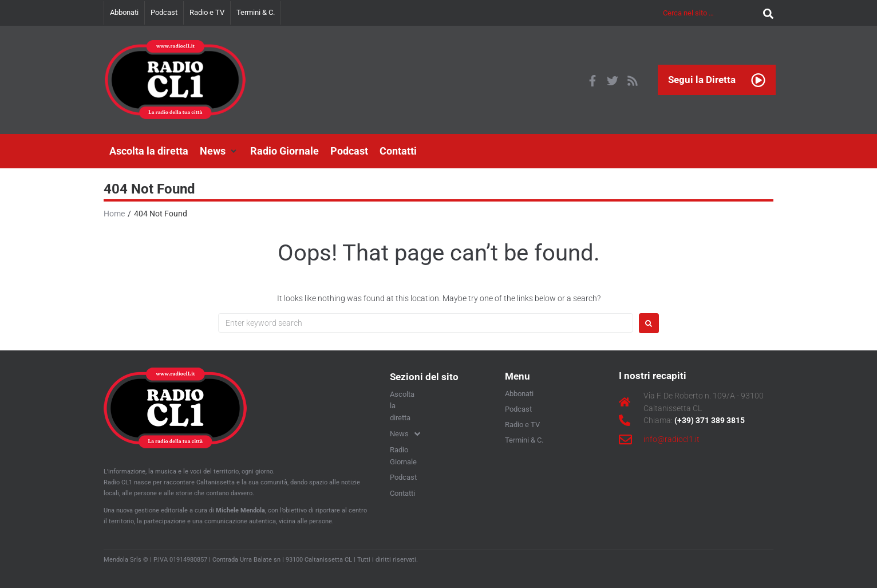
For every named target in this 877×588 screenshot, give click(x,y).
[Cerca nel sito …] (710, 13)
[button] (219, 151)
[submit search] (765, 13)
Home (114, 214)
